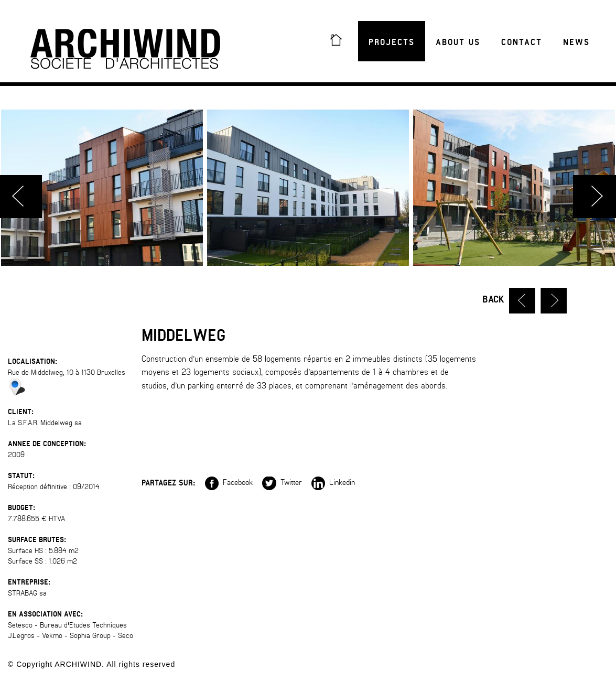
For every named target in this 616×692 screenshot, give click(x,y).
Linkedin (333, 482)
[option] (308, 188)
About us (458, 42)
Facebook (229, 482)
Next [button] (595, 197)
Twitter (282, 482)
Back (493, 300)
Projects (392, 42)
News (576, 42)
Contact (522, 42)
